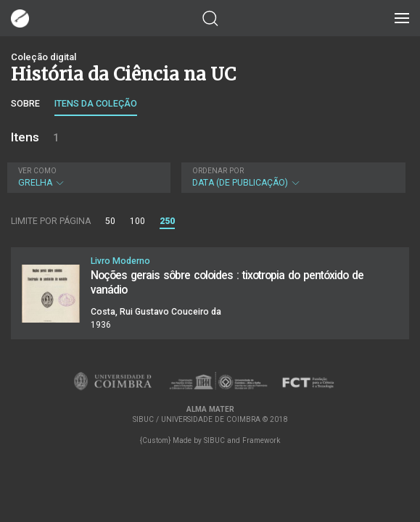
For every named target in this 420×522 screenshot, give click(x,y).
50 (110, 221)
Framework (261, 440)
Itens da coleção (96, 103)
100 (137, 221)
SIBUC (214, 440)
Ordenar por (218, 171)
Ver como (37, 171)
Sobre (25, 103)
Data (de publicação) (292, 177)
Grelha (87, 177)
